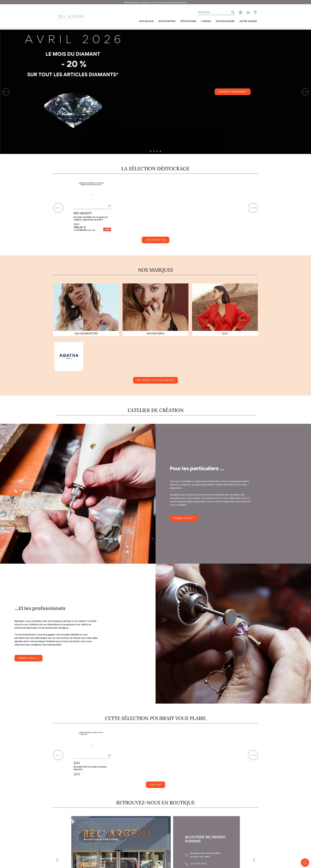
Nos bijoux (146, 21)
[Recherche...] (213, 12)
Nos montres (167, 21)
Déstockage (188, 21)
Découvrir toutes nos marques (155, 381)
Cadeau (206, 21)
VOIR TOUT (155, 785)
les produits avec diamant (175, 2)
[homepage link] (69, 17)
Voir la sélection (155, 240)
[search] (232, 12)
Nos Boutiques (225, 21)
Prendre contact (186, 519)
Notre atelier (248, 21)
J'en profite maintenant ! (233, 92)
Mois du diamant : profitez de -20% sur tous (144, 2)
